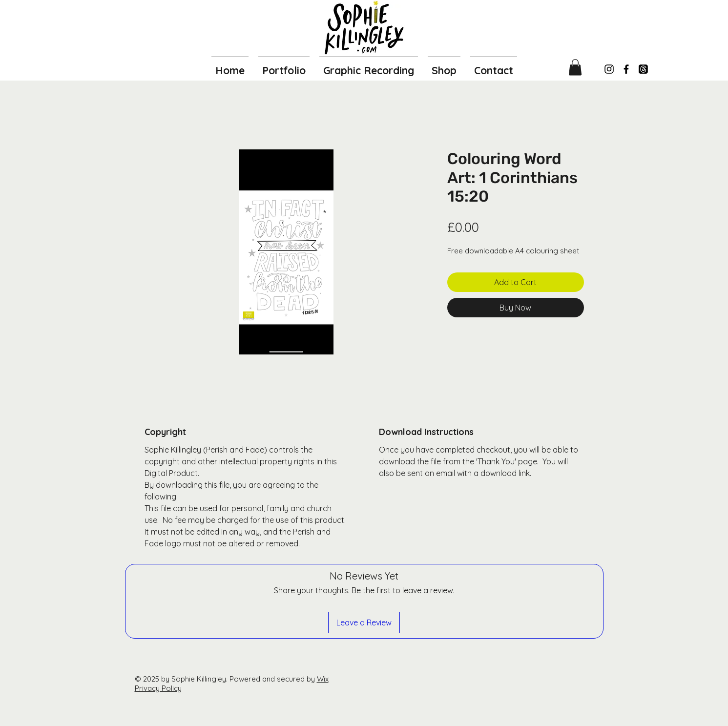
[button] (575, 67)
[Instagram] (609, 69)
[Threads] (643, 69)
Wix (323, 679)
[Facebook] (626, 69)
